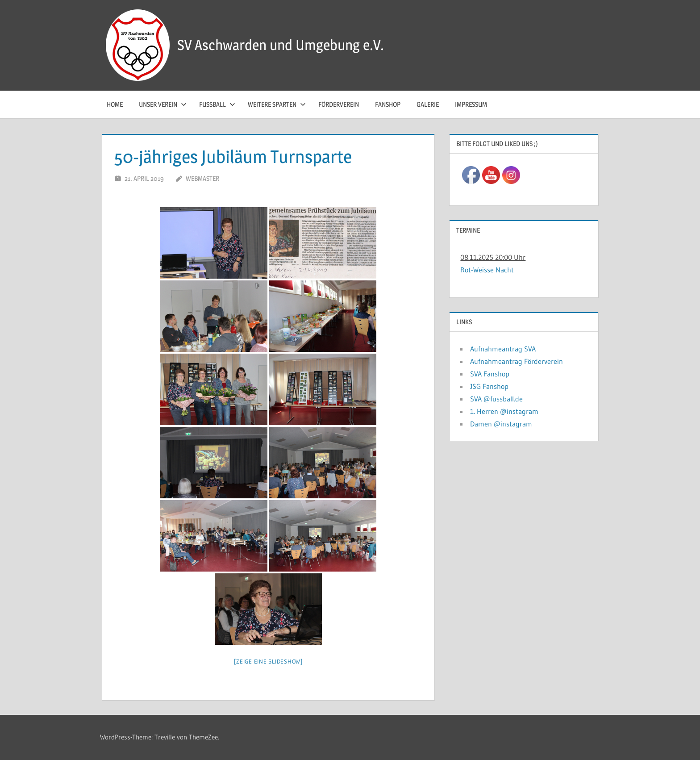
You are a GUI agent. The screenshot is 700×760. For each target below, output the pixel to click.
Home (115, 104)
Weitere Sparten (277, 104)
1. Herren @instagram (504, 411)
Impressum (471, 104)
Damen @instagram (501, 424)
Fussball (217, 104)
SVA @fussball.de (496, 399)
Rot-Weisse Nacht (487, 270)
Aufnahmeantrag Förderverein (517, 361)
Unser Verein (163, 104)
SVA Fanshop (490, 374)
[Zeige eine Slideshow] (268, 661)
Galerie (428, 104)
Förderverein (339, 104)
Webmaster (202, 178)
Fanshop (388, 104)
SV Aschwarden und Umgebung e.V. (281, 45)
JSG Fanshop (489, 386)
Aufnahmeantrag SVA (503, 349)
